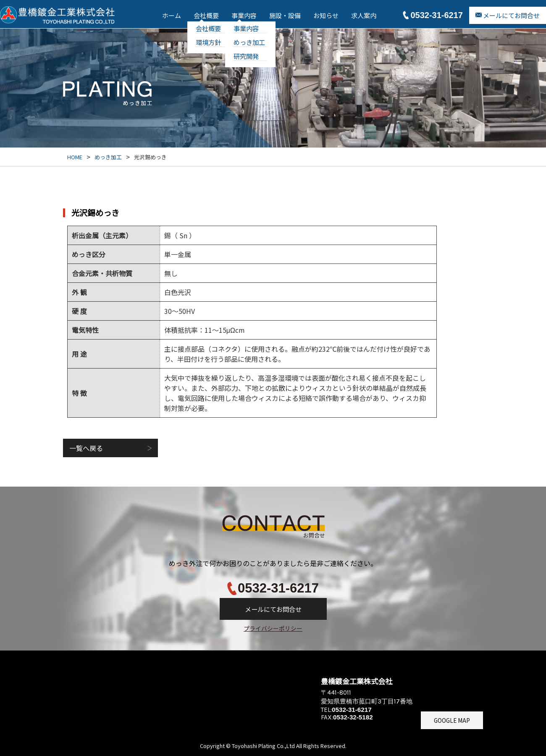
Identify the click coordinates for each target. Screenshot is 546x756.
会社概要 (206, 15)
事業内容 (244, 15)
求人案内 (364, 15)
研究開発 (246, 56)
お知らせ (326, 15)
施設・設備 (285, 15)
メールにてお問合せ (511, 15)
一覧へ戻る (86, 448)
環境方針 (208, 42)
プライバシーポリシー (273, 628)
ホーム (172, 15)
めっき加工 (249, 42)
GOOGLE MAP (452, 720)
